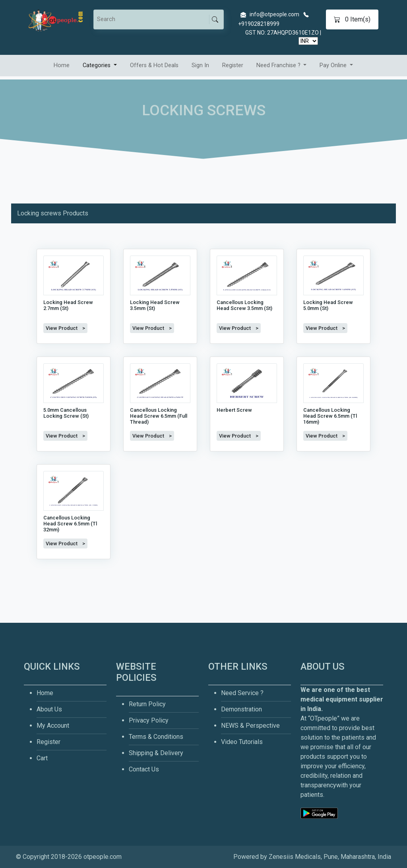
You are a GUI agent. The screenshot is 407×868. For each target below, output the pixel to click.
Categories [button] (97, 65)
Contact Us (144, 769)
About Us (49, 709)
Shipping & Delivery (156, 753)
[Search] (153, 19)
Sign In (200, 65)
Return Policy (147, 704)
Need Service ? (242, 693)
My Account (53, 726)
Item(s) (352, 19)
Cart (42, 758)
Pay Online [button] (334, 65)
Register (233, 65)
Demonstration (241, 709)
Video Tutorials (242, 742)
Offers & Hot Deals (154, 65)
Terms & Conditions (156, 737)
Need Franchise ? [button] (279, 65)
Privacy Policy (149, 720)
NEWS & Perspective (250, 726)
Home (62, 65)
